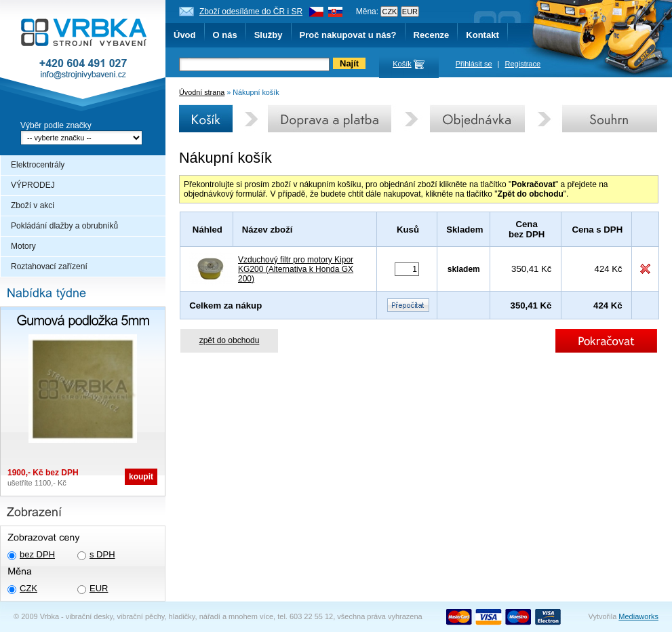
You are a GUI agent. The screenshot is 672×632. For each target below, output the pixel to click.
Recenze (432, 35)
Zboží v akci (33, 205)
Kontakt (482, 35)
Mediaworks (638, 616)
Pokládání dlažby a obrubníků (64, 226)
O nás (225, 35)
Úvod (185, 35)
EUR (99, 588)
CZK (28, 588)
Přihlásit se (474, 64)
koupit (141, 477)
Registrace (523, 64)
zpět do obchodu (230, 340)
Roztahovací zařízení (49, 266)
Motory (23, 246)
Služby (269, 35)
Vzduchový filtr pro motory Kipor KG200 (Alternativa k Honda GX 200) (296, 269)
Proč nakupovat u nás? (348, 35)
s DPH (102, 554)
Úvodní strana (202, 92)
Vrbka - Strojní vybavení (83, 57)
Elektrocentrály (38, 165)
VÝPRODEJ (33, 185)
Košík (402, 64)
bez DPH (37, 554)
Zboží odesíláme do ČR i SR (251, 12)
